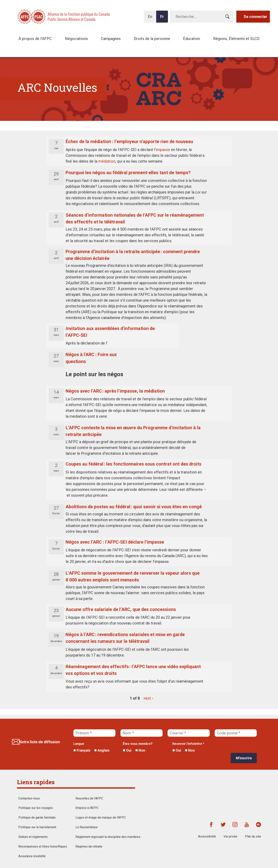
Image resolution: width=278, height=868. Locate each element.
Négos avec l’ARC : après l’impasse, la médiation (115, 391)
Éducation (192, 39)
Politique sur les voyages (36, 808)
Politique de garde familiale (37, 818)
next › (148, 698)
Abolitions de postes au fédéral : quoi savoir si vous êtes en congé (134, 507)
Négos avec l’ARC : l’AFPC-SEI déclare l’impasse (115, 542)
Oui (127, 750)
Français (82, 750)
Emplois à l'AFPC (87, 808)
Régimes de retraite (89, 846)
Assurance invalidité (32, 856)
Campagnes (111, 39)
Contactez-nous (29, 798)
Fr (163, 18)
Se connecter (255, 17)
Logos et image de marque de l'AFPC (101, 818)
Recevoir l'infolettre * (188, 744)
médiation (107, 161)
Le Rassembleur (87, 827)
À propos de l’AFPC (35, 39)
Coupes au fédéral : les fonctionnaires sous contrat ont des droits (133, 464)
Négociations (76, 39)
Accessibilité (207, 836)
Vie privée (230, 836)
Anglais (102, 750)
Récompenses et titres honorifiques (43, 846)
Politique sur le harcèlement (37, 827)
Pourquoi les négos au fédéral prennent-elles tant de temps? (128, 173)
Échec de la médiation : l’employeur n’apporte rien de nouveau (129, 142)
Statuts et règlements (33, 837)
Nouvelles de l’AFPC (89, 798)
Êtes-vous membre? (138, 744)
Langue (79, 744)
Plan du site (253, 836)
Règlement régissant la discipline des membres (108, 837)
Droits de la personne (152, 39)
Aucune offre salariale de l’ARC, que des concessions (121, 609)
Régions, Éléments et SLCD (236, 39)
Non (140, 750)
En (151, 18)
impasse (163, 150)
